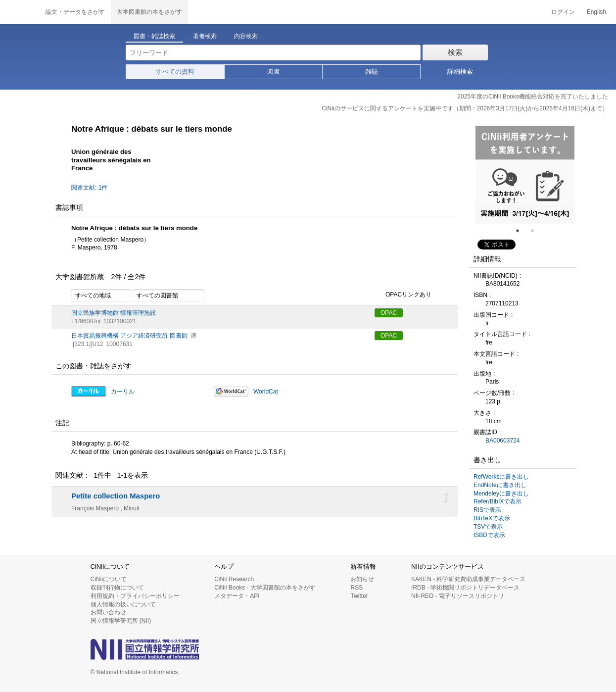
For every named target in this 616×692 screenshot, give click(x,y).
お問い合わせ (108, 612)
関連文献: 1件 (89, 188)
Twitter (359, 596)
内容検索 (246, 36)
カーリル (123, 392)
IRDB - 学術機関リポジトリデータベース (465, 588)
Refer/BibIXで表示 (498, 501)
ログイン (563, 12)
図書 (274, 72)
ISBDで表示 (489, 535)
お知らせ (362, 579)
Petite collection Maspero (116, 496)
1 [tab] (521, 231)
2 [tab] (536, 231)
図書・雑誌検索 (154, 36)
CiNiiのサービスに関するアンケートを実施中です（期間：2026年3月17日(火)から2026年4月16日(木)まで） (465, 108)
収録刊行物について (117, 588)
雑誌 (372, 72)
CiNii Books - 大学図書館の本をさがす (265, 588)
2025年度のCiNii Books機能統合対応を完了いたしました (533, 97)
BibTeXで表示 (492, 518)
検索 (455, 52)
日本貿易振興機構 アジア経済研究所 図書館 (129, 336)
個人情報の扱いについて (123, 604)
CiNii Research (234, 579)
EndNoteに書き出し (500, 485)
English (596, 12)
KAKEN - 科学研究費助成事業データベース (468, 579)
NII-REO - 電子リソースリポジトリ (458, 596)
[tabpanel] (525, 175)
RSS (356, 588)
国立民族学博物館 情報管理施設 (114, 313)
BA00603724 (502, 441)
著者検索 (205, 36)
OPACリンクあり (403, 295)
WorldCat (266, 392)
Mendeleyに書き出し (501, 494)
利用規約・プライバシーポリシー (135, 596)
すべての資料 (175, 72)
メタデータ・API (237, 596)
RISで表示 (487, 510)
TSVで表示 (488, 527)
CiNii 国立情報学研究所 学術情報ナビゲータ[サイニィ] (20, 12)
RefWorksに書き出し (501, 477)
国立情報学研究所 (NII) (121, 621)
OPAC (389, 313)
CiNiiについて (109, 579)
